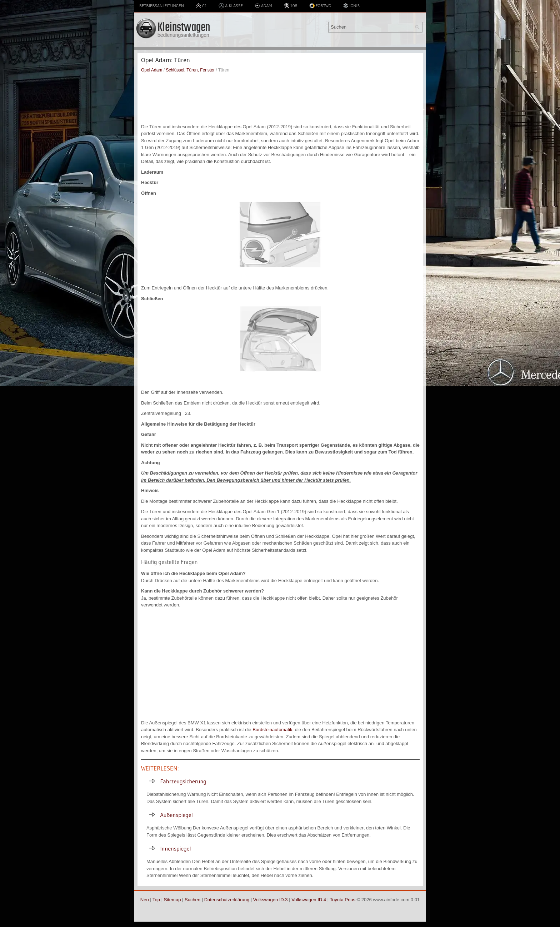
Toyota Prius (342, 900)
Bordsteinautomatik (272, 730)
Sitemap (172, 900)
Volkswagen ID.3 (271, 900)
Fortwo (320, 6)
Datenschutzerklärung (227, 900)
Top (156, 900)
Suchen (192, 900)
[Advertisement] (280, 98)
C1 (201, 6)
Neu (145, 900)
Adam (263, 6)
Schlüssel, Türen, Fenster (190, 70)
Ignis (351, 6)
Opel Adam (152, 70)
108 (290, 6)
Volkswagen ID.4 (309, 900)
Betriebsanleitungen (162, 6)
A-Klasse (231, 6)
